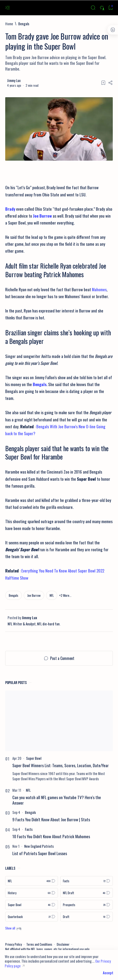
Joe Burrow (42, 216)
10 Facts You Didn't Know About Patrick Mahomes (51, 836)
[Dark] (102, 8)
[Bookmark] (111, 8)
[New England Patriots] (39, 846)
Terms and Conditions (39, 944)
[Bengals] (24, 24)
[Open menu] (7, 8)
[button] (65, 595)
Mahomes (99, 289)
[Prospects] (87, 905)
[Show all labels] (13, 928)
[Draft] (87, 917)
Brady (10, 209)
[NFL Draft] (87, 893)
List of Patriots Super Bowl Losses (40, 853)
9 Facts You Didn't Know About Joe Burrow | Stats (51, 819)
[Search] (93, 8)
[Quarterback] (32, 917)
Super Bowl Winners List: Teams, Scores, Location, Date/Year (61, 765)
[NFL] (52, 595)
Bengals (40, 384)
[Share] (110, 83)
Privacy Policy (14, 944)
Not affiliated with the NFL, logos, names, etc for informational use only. (48, 949)
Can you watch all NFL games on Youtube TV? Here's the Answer (57, 800)
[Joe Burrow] (34, 595)
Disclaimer (63, 944)
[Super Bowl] (34, 758)
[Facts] (29, 829)
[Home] (9, 24)
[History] (32, 893)
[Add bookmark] (103, 83)
